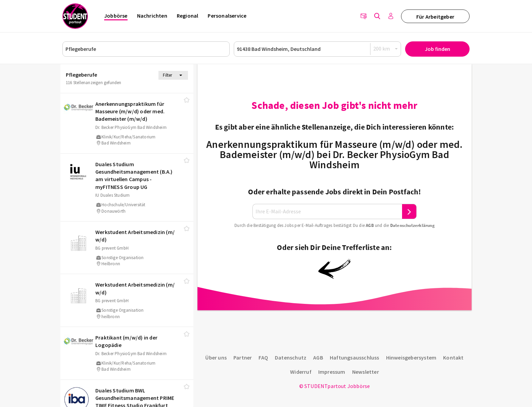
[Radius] (386, 49)
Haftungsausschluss (355, 357)
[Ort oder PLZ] (317, 49)
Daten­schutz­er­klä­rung (412, 225)
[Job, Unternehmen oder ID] (146, 49)
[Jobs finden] (377, 16)
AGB (370, 225)
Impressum (332, 372)
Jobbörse (116, 16)
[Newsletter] (364, 16)
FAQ (263, 357)
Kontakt (453, 357)
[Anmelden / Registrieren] (391, 16)
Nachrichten (152, 16)
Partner (243, 357)
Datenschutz (291, 357)
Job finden (438, 49)
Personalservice (227, 16)
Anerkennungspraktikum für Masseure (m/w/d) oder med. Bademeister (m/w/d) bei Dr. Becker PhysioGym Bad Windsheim (334, 154)
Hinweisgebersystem (411, 357)
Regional (188, 16)
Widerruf (301, 372)
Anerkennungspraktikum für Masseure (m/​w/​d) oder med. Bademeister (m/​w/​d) (130, 111)
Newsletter (366, 372)
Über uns (216, 357)
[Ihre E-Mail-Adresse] (327, 211)
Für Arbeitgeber (435, 17)
